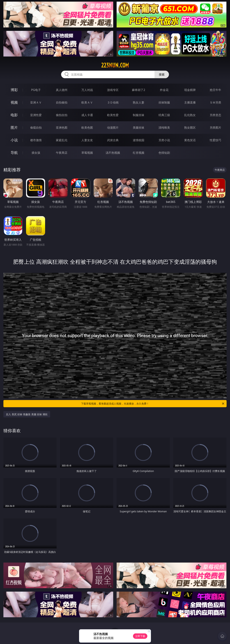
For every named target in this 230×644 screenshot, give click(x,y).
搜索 (162, 74)
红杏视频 (139, 153)
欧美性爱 (113, 115)
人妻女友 (87, 140)
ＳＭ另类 (215, 102)
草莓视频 (87, 153)
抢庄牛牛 (215, 90)
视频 (14, 102)
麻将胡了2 (138, 90)
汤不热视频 (113, 153)
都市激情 (36, 140)
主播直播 (190, 102)
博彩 (14, 90)
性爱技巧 (215, 140)
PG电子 (36, 90)
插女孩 (36, 153)
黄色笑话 (190, 140)
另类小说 (164, 140)
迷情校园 (139, 140)
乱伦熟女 (190, 115)
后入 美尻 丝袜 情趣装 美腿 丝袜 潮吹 (27, 414)
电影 (14, 115)
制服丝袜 (139, 115)
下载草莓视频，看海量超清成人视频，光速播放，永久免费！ (153, 404)
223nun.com (115, 65)
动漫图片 (113, 128)
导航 (14, 153)
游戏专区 (113, 90)
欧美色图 (87, 128)
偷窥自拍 (36, 128)
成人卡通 (87, 115)
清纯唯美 (164, 128)
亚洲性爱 (36, 115)
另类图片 (215, 128)
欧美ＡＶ (87, 102)
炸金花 (164, 90)
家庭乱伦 (62, 140)
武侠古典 (113, 140)
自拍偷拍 (62, 102)
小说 (14, 140)
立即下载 (140, 636)
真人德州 (62, 90)
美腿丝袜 (139, 128)
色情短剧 (164, 153)
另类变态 (215, 115)
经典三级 (164, 115)
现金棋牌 (190, 90)
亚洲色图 (62, 128)
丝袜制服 (164, 102)
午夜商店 (62, 153)
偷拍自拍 (62, 115)
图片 (14, 127)
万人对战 (87, 90)
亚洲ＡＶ (36, 102)
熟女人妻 (139, 102)
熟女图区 (190, 128)
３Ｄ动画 (113, 102)
